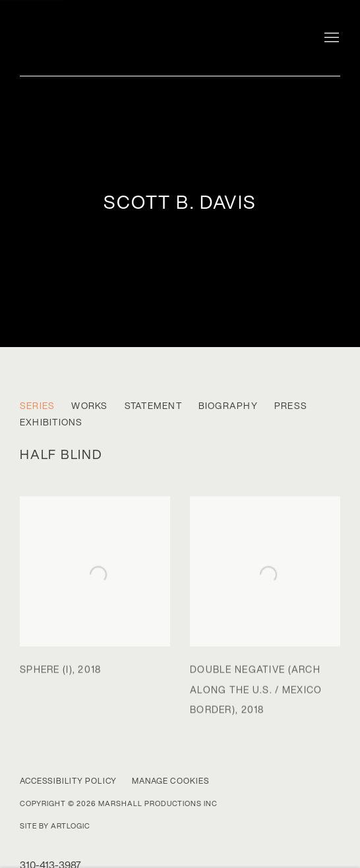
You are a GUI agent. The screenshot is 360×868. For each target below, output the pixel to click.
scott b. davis (180, 202)
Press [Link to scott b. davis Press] (291, 406)
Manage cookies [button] (170, 781)
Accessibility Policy (68, 781)
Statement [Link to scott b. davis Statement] (153, 406)
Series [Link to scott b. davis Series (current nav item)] (37, 406)
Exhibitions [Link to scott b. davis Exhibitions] (51, 422)
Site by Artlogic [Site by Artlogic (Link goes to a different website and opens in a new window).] (55, 826)
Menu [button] (330, 38)
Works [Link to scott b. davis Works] (89, 406)
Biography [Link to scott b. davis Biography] (228, 406)
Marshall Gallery (105, 35)
